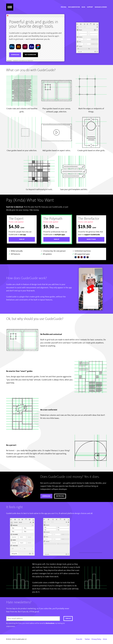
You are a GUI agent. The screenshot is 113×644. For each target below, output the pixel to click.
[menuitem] (64, 7)
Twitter (87, 639)
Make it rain (91, 239)
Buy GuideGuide (30, 55)
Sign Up (22, 239)
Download (15, 55)
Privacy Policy (96, 639)
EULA (105, 639)
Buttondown (50, 623)
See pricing (60, 496)
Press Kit (79, 639)
